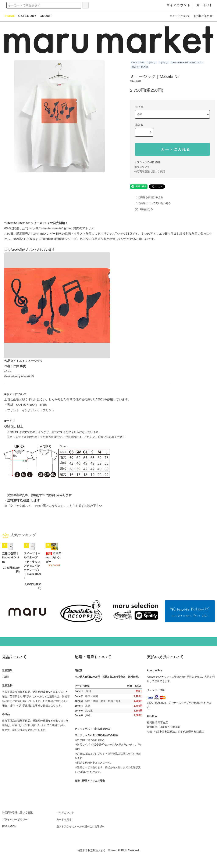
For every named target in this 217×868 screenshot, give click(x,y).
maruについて (180, 16)
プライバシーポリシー (15, 830)
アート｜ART (138, 62)
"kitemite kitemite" (51, 228)
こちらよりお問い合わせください (105, 437)
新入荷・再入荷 (140, 67)
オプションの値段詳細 (147, 162)
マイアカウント (65, 823)
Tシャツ (152, 62)
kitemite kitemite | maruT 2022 (187, 62)
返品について (142, 167)
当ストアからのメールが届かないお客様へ (81, 837)
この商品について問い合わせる (150, 203)
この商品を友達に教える (147, 197)
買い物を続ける (142, 209)
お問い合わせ (203, 16)
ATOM (13, 837)
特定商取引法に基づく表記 (150, 172)
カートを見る (64, 830)
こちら (71, 506)
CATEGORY (27, 16)
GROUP (46, 16)
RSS (5, 837)
